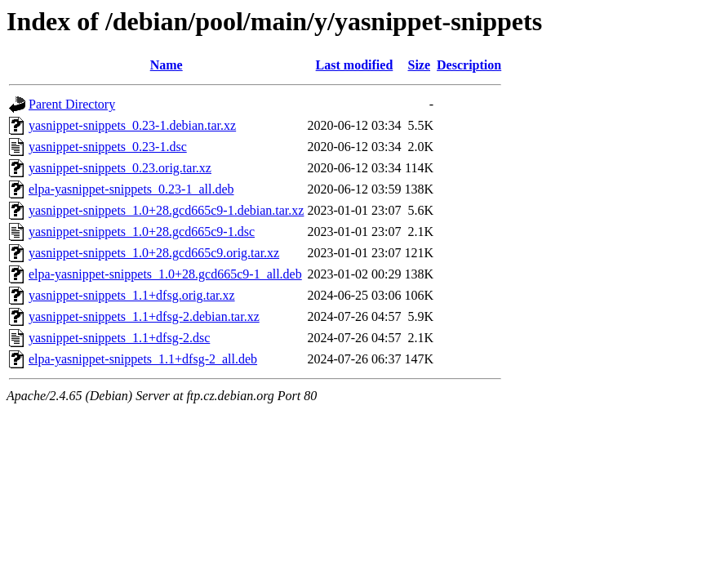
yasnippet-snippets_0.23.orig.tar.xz (120, 168)
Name (167, 65)
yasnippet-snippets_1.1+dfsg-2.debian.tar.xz (144, 316)
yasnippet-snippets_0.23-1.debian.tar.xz (132, 125)
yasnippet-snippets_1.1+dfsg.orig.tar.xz (132, 295)
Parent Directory (72, 104)
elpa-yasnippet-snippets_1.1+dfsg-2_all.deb (143, 359)
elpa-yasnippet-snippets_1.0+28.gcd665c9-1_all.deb (165, 274)
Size (420, 65)
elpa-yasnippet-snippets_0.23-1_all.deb (131, 189)
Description (469, 65)
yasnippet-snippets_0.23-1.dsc (108, 147)
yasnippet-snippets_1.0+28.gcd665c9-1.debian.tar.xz (166, 210)
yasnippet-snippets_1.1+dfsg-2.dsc (119, 338)
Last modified (355, 65)
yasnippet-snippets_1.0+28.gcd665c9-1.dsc (142, 232)
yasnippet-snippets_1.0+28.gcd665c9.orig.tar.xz (154, 253)
